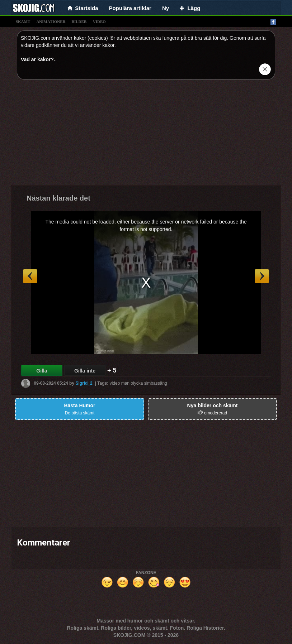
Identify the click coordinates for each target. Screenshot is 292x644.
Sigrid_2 (84, 383)
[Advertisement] (146, 135)
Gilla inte (85, 371)
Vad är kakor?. (38, 59)
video (99, 21)
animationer (51, 21)
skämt (23, 21)
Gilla (42, 371)
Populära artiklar (130, 8)
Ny (166, 8)
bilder (79, 21)
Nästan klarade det (58, 198)
